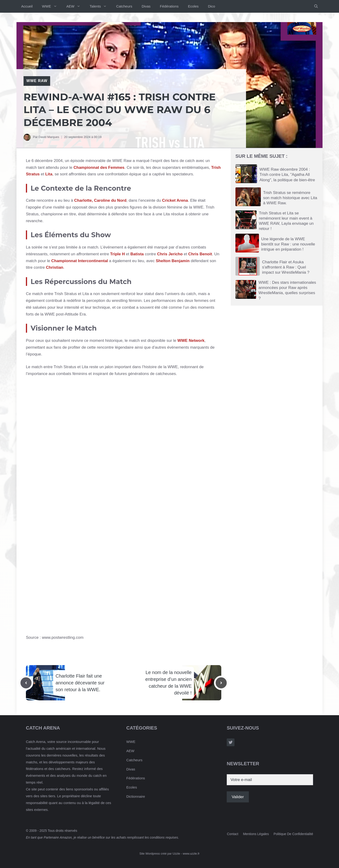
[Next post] (221, 683)
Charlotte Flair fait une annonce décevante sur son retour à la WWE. (80, 683)
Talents (101, 6)
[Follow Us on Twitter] (231, 742)
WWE (52, 6)
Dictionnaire (136, 796)
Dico (212, 6)
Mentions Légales (256, 834)
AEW (76, 6)
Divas (146, 6)
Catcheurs (124, 6)
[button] (316, 6)
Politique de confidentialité (293, 834)
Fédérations (169, 6)
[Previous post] (26, 683)
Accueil (27, 6)
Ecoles (193, 6)
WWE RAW (37, 81)
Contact (233, 834)
